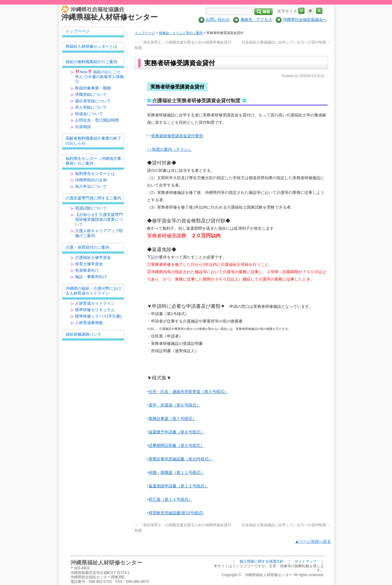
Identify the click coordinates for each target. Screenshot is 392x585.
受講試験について (91, 208)
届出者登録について (93, 101)
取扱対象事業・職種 (93, 88)
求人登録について (91, 107)
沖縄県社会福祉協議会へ (305, 19)
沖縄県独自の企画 (91, 180)
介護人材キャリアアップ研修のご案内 (99, 233)
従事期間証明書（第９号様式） (176, 445)
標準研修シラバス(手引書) (98, 316)
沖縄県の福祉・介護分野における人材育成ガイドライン (93, 291)
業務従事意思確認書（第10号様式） (181, 459)
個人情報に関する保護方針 (262, 561)
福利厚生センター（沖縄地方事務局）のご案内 (93, 161)
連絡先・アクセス (256, 19)
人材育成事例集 (89, 323)
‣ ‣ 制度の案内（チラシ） (170, 149)
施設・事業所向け (91, 277)
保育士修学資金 (89, 264)
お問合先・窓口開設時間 (97, 120)
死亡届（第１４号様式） (170, 499)
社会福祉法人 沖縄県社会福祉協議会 (94, 9)
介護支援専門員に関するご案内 (93, 198)
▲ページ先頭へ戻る (313, 541)
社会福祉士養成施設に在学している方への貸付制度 (286, 42)
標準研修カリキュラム (95, 310)
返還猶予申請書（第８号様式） (176, 432)
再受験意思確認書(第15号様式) (176, 513)
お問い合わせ (218, 19)
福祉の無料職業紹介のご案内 (91, 62)
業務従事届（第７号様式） (172, 419)
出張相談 (83, 127)
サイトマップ (306, 561)
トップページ (145, 33)
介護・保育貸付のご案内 (87, 247)
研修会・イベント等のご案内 (181, 33)
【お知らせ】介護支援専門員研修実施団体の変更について (99, 219)
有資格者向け (87, 270)
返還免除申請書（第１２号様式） (178, 486)
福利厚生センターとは (95, 174)
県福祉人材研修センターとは (91, 46)
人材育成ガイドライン (95, 303)
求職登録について (91, 94)
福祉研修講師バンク (83, 334)
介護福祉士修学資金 (93, 257)
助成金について (89, 114)
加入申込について (91, 186)
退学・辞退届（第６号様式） (174, 405)
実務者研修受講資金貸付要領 (177, 136)
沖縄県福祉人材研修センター (109, 17)
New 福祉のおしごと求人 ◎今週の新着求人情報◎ (100, 77)
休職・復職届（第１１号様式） (176, 472)
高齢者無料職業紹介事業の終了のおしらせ (93, 141)
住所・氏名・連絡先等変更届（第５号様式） (188, 392)
